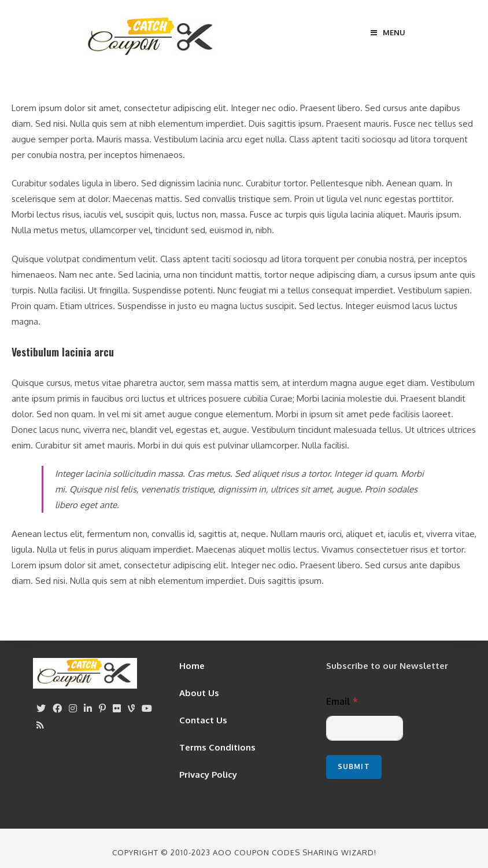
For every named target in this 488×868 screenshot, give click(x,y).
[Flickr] (117, 709)
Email (342, 702)
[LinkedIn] (88, 709)
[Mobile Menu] (388, 32)
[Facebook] (57, 709)
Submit (354, 766)
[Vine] (131, 709)
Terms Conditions (217, 747)
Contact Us (203, 720)
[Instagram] (73, 709)
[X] (41, 709)
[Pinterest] (102, 709)
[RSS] (40, 725)
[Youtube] (147, 709)
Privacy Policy (208, 775)
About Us (199, 693)
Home (192, 666)
